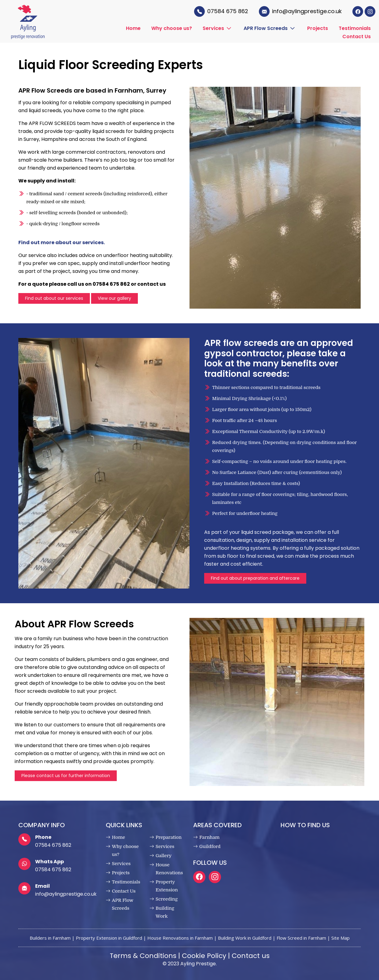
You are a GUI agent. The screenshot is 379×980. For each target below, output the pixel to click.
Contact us (251, 956)
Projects (318, 28)
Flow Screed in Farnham (301, 938)
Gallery (164, 856)
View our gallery (114, 298)
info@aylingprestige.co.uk (66, 894)
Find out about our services (54, 298)
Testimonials (355, 28)
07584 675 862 (53, 845)
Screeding (167, 899)
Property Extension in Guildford (109, 938)
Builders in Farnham (50, 938)
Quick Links (124, 825)
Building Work (165, 912)
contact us (151, 284)
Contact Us (357, 36)
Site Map (340, 938)
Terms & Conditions (143, 956)
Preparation (169, 837)
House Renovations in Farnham (180, 938)
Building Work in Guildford (245, 938)
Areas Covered (217, 825)
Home (133, 28)
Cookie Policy (204, 956)
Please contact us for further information (66, 776)
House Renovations (169, 869)
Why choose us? (172, 28)
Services (213, 28)
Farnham (209, 837)
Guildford (210, 846)
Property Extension (167, 886)
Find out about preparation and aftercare (255, 578)
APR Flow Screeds (266, 28)
